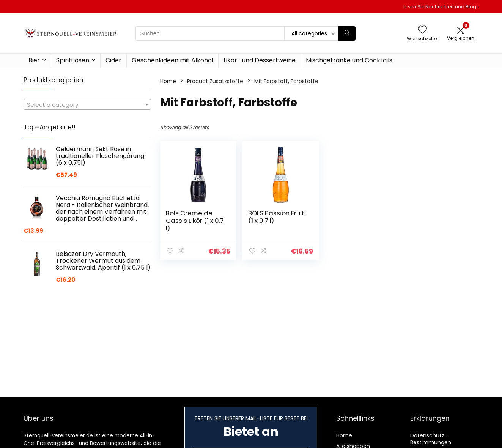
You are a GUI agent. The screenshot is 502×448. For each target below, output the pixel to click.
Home (168, 81)
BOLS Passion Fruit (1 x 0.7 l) (275, 217)
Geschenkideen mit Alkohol (172, 60)
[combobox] (87, 104)
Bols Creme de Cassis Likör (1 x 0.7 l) (190, 221)
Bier (34, 60)
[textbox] (87, 105)
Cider (113, 60)
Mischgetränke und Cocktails (349, 60)
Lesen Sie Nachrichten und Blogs (441, 7)
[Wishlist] (422, 30)
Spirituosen (73, 60)
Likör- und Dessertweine (260, 60)
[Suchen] (347, 33)
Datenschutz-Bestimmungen (431, 439)
